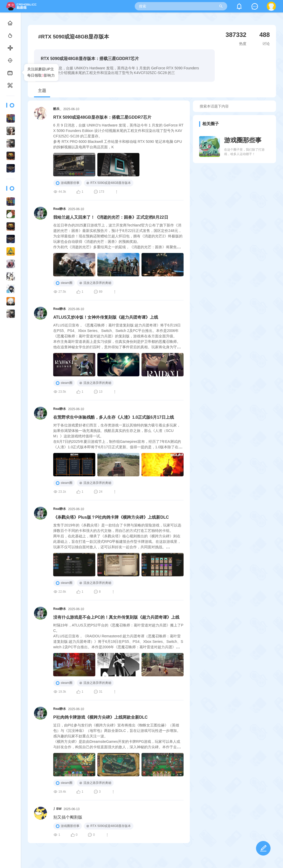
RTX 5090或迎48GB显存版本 (109, 183)
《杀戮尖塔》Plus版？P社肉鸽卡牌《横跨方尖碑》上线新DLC (111, 517)
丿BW (57, 809)
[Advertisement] (235, 212)
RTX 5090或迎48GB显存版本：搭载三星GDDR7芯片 (102, 117)
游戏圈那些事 (68, 183)
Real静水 (60, 209)
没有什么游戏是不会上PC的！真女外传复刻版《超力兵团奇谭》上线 (116, 617)
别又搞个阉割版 (68, 817)
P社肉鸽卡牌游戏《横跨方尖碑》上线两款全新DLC (100, 717)
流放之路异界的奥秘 (95, 283)
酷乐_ (57, 109)
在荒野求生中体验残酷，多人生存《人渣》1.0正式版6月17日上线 (114, 417)
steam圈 (64, 283)
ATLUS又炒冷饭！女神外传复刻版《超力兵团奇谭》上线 (106, 317)
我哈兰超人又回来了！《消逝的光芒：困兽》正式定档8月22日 (111, 217)
